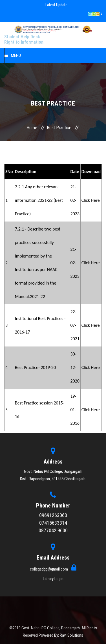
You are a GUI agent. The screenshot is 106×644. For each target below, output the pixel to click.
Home (32, 128)
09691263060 (53, 515)
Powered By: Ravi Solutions (61, 635)
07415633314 (53, 523)
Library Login (53, 579)
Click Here (91, 200)
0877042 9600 (53, 530)
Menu (13, 55)
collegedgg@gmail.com (49, 569)
